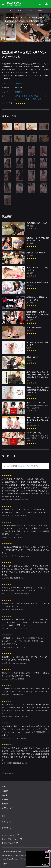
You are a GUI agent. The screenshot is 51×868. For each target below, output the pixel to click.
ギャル (44, 96)
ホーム (10, 11)
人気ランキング (7, 808)
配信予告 (5, 804)
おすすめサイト (25, 828)
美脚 (34, 99)
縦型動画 (19, 92)
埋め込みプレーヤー (11, 773)
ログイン (26, 466)
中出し (37, 96)
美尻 (40, 99)
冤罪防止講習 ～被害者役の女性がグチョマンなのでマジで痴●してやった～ (38, 315)
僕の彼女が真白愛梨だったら (37, 282)
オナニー (27, 99)
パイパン (19, 99)
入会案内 (40, 11)
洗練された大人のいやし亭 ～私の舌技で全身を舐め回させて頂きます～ (38, 390)
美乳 (31, 96)
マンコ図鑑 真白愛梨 (34, 328)
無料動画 (5, 799)
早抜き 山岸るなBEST (35, 357)
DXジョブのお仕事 (10, 843)
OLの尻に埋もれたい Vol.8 (37, 223)
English (5, 864)
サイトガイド (25, 822)
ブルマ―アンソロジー (35, 433)
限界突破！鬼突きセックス (37, 253)
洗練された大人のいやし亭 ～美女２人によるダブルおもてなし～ (38, 420)
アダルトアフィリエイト (12, 839)
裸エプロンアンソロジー (36, 403)
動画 (19, 11)
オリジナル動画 (21, 96)
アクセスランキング (10, 835)
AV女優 (29, 11)
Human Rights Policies (10, 859)
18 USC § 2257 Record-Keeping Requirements (18, 855)
